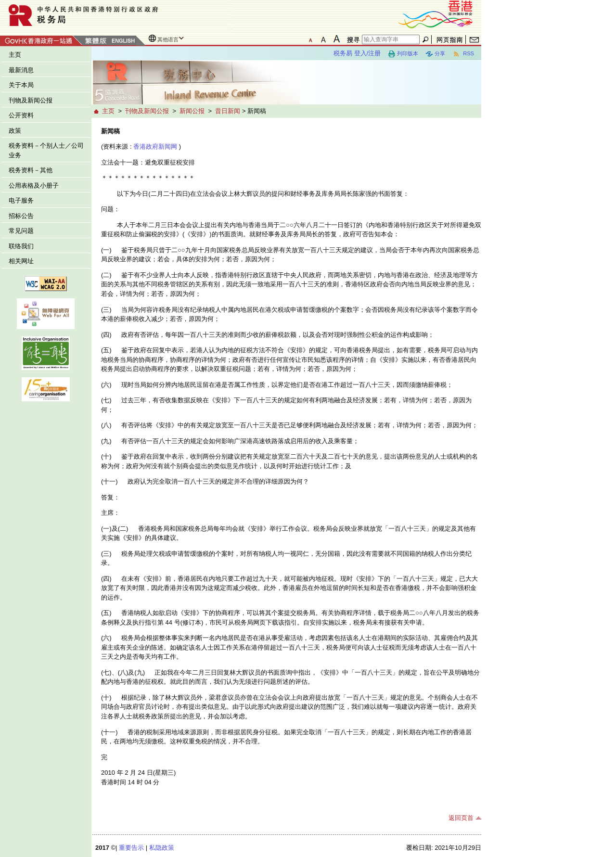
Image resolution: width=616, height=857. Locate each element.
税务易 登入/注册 (357, 53)
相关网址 (21, 261)
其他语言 (168, 39)
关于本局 (21, 85)
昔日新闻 (228, 111)
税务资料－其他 (31, 170)
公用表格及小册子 (34, 185)
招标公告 (21, 216)
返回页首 (461, 818)
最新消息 (21, 70)
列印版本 (403, 54)
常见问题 (21, 231)
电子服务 (21, 200)
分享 (435, 54)
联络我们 (21, 246)
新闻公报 (192, 111)
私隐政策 (162, 848)
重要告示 (131, 848)
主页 (15, 55)
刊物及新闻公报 (31, 100)
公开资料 (21, 115)
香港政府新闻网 (155, 147)
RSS (463, 54)
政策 (15, 131)
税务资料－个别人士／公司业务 (46, 150)
